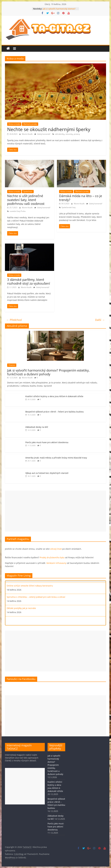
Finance (12, 365)
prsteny (77, 134)
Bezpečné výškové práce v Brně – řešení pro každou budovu (55, 412)
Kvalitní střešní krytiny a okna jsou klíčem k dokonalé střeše (54, 396)
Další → (100, 320)
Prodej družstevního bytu (52, 557)
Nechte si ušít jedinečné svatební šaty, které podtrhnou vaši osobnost (26, 200)
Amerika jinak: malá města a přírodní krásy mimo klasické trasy (56, 458)
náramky (69, 134)
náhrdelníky (60, 134)
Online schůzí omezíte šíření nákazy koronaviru (30, 595)
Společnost (28, 191)
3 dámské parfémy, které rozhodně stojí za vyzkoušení (29, 281)
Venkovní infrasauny (56, 563)
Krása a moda (14, 124)
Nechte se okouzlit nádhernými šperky (49, 129)
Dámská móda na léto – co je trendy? (81, 198)
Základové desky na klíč (37, 427)
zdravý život (56, 549)
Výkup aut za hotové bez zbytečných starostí (47, 473)
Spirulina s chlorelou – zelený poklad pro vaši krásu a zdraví (36, 606)
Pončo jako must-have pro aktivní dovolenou (47, 442)
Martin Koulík (27, 134)
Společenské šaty (69, 207)
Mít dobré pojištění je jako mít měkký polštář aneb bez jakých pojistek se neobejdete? (48, 584)
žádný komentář (42, 134)
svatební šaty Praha (18, 211)
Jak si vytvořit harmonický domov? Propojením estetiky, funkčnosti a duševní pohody (48, 372)
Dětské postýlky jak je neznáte (21, 618)
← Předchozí (14, 320)
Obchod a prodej (30, 124)
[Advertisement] (56, 511)
